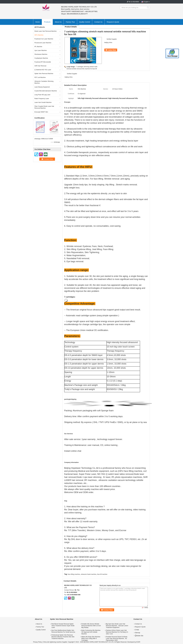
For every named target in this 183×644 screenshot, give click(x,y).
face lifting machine (74, 574)
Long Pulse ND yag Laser (42, 95)
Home (38, 22)
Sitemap (137, 633)
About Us (58, 22)
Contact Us (98, 22)
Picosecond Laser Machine (43, 43)
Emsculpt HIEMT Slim (41, 112)
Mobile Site (139, 636)
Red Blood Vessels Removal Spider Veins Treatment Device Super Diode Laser (63, 626)
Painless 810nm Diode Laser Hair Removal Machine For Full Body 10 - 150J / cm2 (117, 632)
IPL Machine (38, 47)
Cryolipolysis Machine (41, 58)
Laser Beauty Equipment (42, 87)
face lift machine (102, 574)
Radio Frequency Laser (42, 99)
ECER (138, 642)
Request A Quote (113, 22)
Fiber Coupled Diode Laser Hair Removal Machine (44, 107)
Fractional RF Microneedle (43, 62)
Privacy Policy (38, 642)
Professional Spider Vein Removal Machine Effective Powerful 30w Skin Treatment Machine (63, 637)
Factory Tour (70, 22)
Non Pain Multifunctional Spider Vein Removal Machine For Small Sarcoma (63, 631)
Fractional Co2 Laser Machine (44, 39)
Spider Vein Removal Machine (44, 74)
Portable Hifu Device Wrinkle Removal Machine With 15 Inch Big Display (91, 626)
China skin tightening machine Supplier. (55, 642)
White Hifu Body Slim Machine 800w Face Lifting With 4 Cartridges (91, 639)
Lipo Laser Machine (41, 50)
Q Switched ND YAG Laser (43, 70)
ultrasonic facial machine (89, 574)
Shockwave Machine (41, 54)
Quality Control (85, 22)
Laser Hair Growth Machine (43, 102)
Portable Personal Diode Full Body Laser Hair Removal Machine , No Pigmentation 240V (117, 639)
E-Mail (137, 630)
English (146, 2)
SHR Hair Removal (40, 66)
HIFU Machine (39, 35)
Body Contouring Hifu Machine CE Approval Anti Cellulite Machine (91, 632)
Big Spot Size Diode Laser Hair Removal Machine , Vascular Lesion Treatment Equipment (117, 626)
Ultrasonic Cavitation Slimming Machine (44, 82)
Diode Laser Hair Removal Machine (45, 31)
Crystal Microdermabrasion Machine (46, 91)
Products (47, 22)
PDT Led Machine (40, 77)
